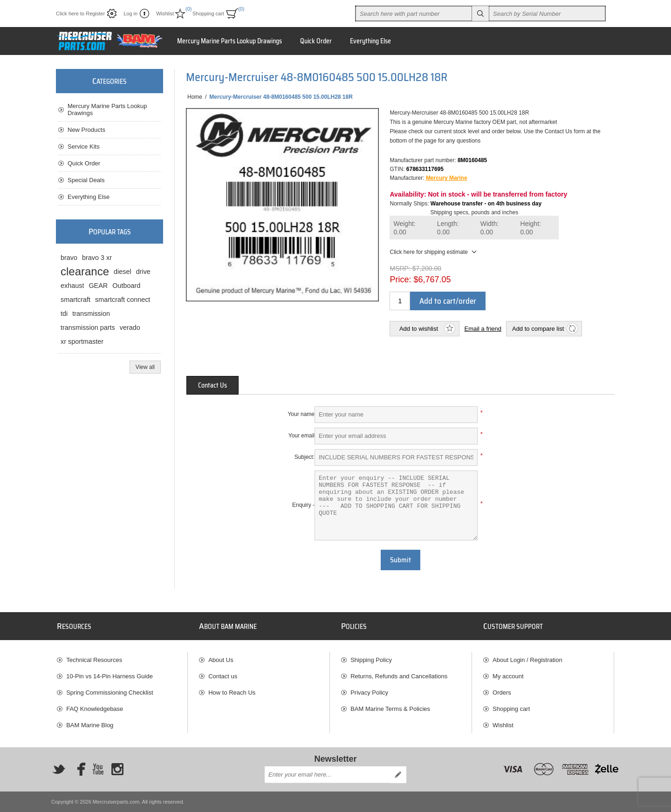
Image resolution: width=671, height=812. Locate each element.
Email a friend (483, 329)
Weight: (404, 228)
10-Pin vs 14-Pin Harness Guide (110, 676)
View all (145, 367)
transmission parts (88, 328)
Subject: (305, 457)
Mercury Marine (447, 178)
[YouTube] (98, 769)
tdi (64, 314)
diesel (123, 272)
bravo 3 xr (97, 258)
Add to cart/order (448, 301)
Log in (130, 14)
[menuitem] (122, 660)
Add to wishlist (419, 329)
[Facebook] (78, 769)
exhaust (72, 286)
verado (130, 328)
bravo (69, 258)
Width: (490, 228)
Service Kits (84, 147)
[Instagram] (117, 769)
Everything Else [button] (370, 41)
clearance (85, 271)
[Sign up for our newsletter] (327, 775)
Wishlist (503, 725)
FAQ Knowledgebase (95, 709)
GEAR (98, 286)
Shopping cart (511, 709)
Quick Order (84, 163)
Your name (301, 414)
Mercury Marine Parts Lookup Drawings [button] (229, 41)
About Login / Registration (527, 660)
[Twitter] (59, 769)
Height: (531, 228)
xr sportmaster (82, 341)
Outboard (126, 286)
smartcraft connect (123, 300)
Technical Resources (94, 660)
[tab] (212, 385)
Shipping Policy (371, 660)
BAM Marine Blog (90, 725)
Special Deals (86, 180)
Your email (301, 436)
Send (398, 775)
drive (143, 272)
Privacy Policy (369, 693)
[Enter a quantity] (400, 301)
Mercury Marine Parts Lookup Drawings (107, 109)
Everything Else (89, 197)
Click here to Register (80, 14)
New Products (86, 130)
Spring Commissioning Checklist (110, 693)
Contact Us (212, 385)
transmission (91, 314)
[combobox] (414, 14)
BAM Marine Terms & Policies (390, 709)
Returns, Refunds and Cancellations (399, 676)
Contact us (223, 676)
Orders (502, 693)
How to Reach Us (232, 693)
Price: (400, 280)
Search (480, 14)
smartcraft (75, 300)
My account (508, 676)
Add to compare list (538, 329)
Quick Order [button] (316, 41)
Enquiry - (303, 505)
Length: (448, 228)
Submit (401, 560)
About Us (221, 660)
